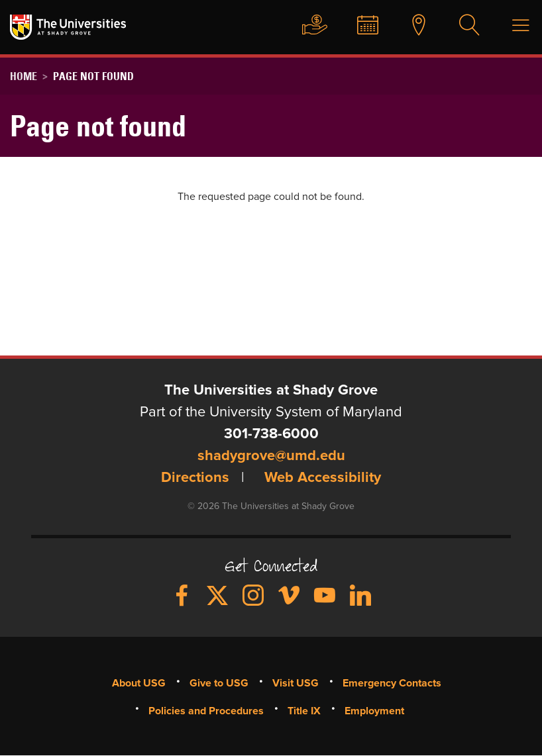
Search (461, 26)
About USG (139, 684)
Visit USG (296, 684)
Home (24, 76)
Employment (374, 711)
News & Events (355, 26)
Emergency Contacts (392, 684)
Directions (195, 479)
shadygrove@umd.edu (271, 457)
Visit (408, 26)
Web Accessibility (323, 479)
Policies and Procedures (206, 711)
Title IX (304, 711)
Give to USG (300, 26)
